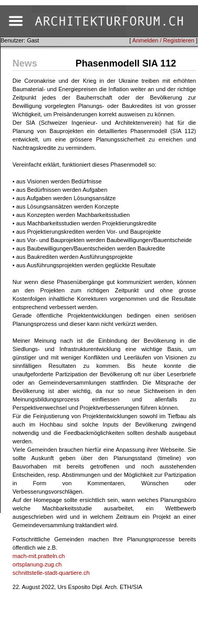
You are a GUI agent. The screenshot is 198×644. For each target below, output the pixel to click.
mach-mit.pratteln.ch (39, 556)
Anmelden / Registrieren (163, 40)
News (25, 63)
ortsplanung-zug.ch (37, 564)
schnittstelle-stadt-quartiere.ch (51, 573)
